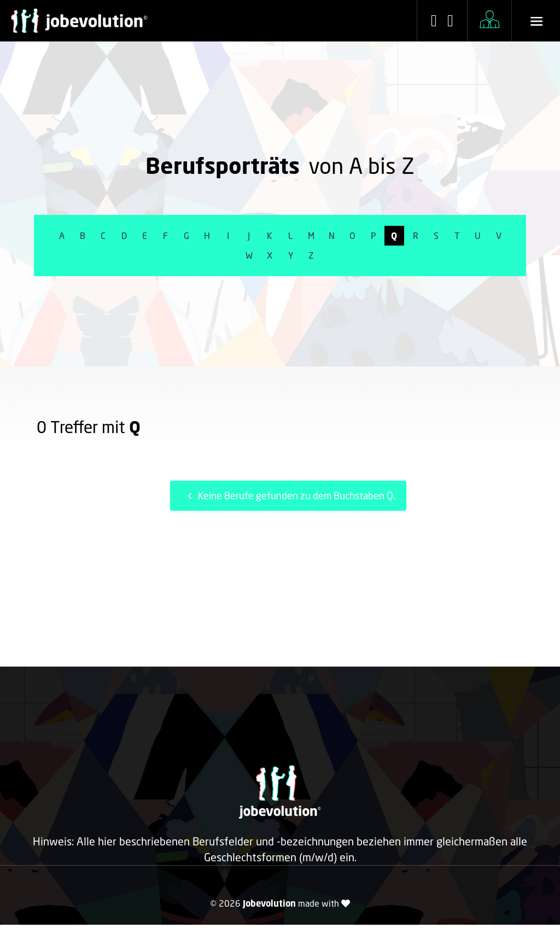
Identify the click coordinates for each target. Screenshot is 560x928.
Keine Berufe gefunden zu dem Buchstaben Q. (290, 495)
